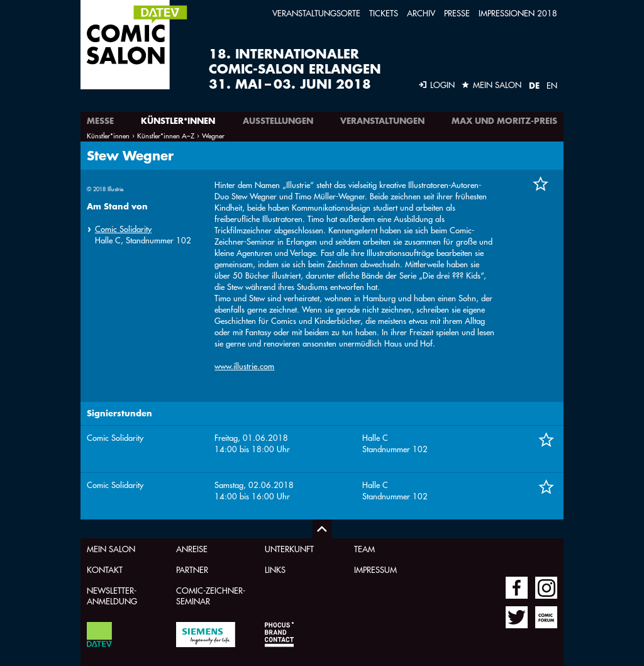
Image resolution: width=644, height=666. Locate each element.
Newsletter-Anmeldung (112, 596)
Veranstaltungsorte (316, 13)
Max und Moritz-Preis (504, 121)
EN (552, 85)
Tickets (384, 13)
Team (364, 549)
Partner (192, 569)
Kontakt (105, 569)
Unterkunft (289, 549)
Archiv (421, 13)
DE (534, 86)
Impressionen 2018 (518, 13)
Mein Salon (111, 549)
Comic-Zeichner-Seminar (211, 596)
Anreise (192, 549)
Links (275, 569)
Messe (100, 121)
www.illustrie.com (244, 366)
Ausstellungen (278, 121)
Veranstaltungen (382, 121)
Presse (457, 13)
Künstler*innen (178, 121)
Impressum (375, 569)
